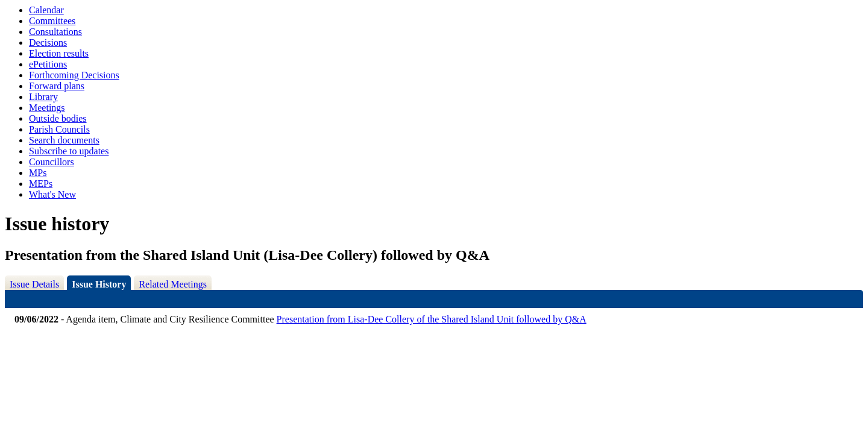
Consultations (55, 32)
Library (43, 97)
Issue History (99, 284)
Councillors (52, 162)
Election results (59, 53)
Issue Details (34, 284)
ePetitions (48, 64)
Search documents (64, 140)
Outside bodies (58, 118)
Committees (52, 21)
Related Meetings (172, 284)
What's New (52, 194)
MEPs (41, 184)
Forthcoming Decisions (74, 75)
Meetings (47, 108)
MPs (38, 173)
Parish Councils (59, 129)
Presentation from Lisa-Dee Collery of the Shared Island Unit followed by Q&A (432, 319)
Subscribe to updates (69, 151)
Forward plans (57, 86)
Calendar (46, 10)
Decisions (48, 42)
